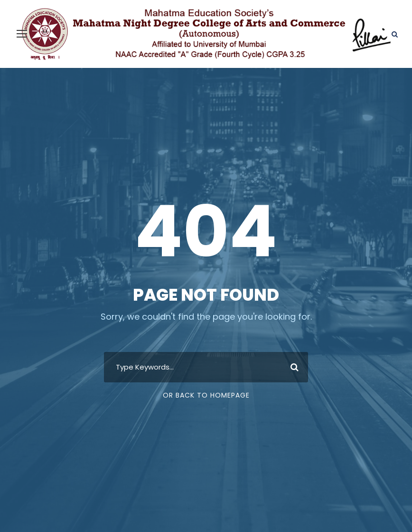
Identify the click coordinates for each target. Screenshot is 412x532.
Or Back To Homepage (206, 395)
